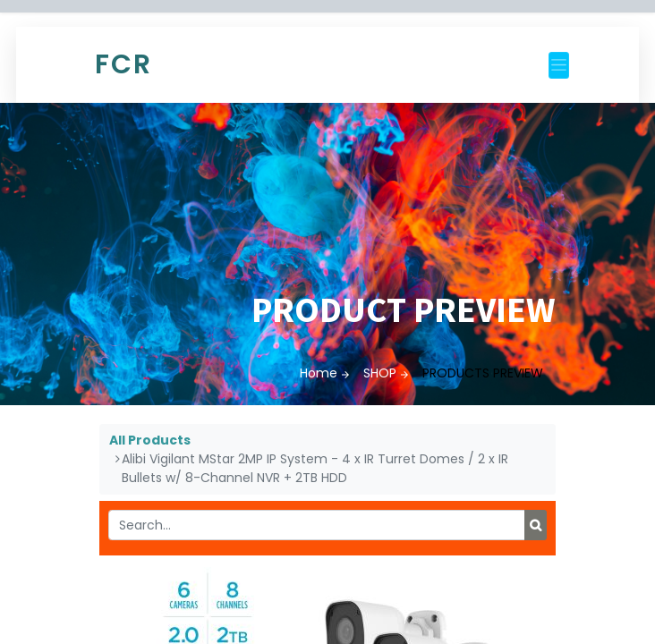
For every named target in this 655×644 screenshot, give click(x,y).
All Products (150, 440)
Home (319, 373)
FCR (123, 64)
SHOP (380, 373)
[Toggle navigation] (559, 65)
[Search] (536, 525)
